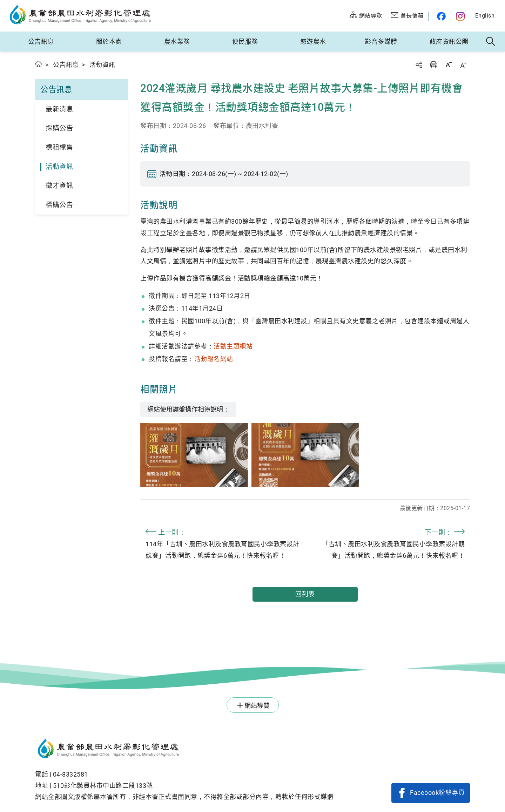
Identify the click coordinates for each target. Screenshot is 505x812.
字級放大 (463, 65)
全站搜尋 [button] (491, 42)
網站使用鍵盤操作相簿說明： (188, 409)
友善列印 (433, 65)
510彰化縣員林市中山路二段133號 (103, 786)
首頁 (39, 64)
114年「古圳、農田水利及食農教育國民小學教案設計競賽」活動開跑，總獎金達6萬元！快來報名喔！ (223, 543)
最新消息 (59, 109)
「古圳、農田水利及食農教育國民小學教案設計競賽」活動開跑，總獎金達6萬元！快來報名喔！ (388, 543)
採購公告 (59, 128)
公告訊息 (41, 42)
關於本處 (109, 42)
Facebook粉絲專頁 (437, 793)
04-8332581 (70, 774)
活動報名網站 (214, 359)
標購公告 (59, 205)
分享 (419, 65)
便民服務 (245, 42)
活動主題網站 (233, 346)
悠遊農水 (313, 42)
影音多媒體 (381, 42)
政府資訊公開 (449, 42)
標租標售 (59, 147)
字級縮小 (449, 65)
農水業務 (177, 42)
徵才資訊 (59, 186)
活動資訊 (59, 167)
